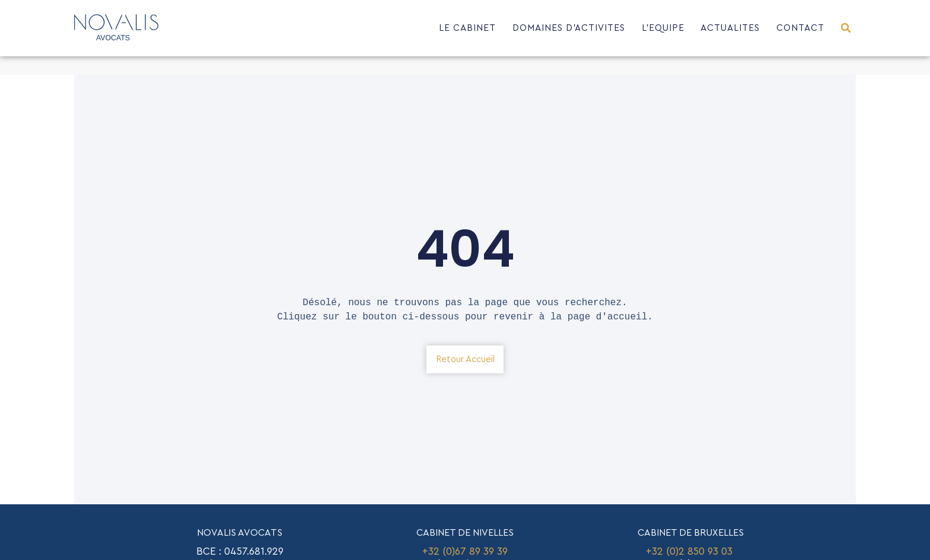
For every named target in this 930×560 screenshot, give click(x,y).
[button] (846, 28)
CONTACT (800, 28)
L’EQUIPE (663, 28)
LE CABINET (467, 28)
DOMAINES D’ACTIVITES (569, 28)
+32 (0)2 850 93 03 (691, 551)
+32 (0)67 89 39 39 (465, 551)
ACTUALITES (730, 28)
